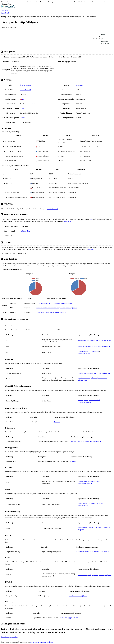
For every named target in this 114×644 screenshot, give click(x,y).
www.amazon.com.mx (83, 552)
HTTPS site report (52, 209)
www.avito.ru (50, 312)
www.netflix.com (83, 527)
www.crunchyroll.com (104, 373)
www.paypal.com (83, 400)
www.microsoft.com (105, 341)
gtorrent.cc (74, 461)
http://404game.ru (26, 85)
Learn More (4, 11)
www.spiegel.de (95, 481)
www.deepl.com (82, 373)
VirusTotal (32, 104)
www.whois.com (83, 346)
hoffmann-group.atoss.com (99, 378)
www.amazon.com (94, 527)
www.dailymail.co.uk (84, 503)
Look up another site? (10, 27)
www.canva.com (82, 575)
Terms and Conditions (46, 642)
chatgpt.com (83, 596)
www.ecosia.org (55, 303)
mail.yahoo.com (82, 380)
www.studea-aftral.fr (43, 308)
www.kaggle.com (72, 308)
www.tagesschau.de (83, 481)
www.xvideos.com (94, 351)
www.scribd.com (83, 505)
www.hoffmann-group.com (58, 308)
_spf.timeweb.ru (25, 231)
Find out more (5, 637)
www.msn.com (92, 373)
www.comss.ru (41, 312)
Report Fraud (5, 13)
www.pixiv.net (93, 346)
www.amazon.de (96, 442)
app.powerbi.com (73, 618)
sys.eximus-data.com (84, 378)
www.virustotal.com (84, 353)
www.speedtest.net (66, 303)
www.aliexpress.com (97, 503)
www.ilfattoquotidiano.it (85, 483)
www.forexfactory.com (104, 346)
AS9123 (23, 108)
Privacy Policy (35, 642)
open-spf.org (67, 221)
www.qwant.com (83, 351)
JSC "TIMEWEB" (26, 90)
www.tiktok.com (74, 596)
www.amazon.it (95, 552)
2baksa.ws (57, 422)
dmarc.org (91, 250)
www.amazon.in (86, 442)
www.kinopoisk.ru (60, 312)
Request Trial (14, 637)
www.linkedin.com (93, 341)
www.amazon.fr (76, 442)
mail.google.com (93, 575)
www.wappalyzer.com (43, 303)
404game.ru (79, 85)
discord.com (63, 618)
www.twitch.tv (82, 341)
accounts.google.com (105, 575)
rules (91, 219)
